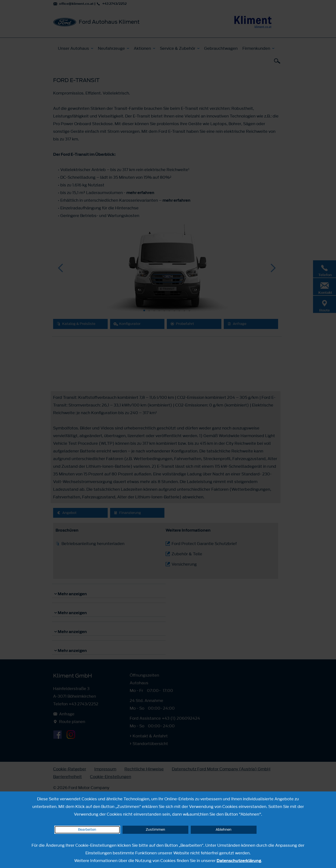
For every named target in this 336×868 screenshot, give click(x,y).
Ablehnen (224, 830)
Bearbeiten (87, 830)
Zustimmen (155, 830)
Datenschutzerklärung (239, 861)
